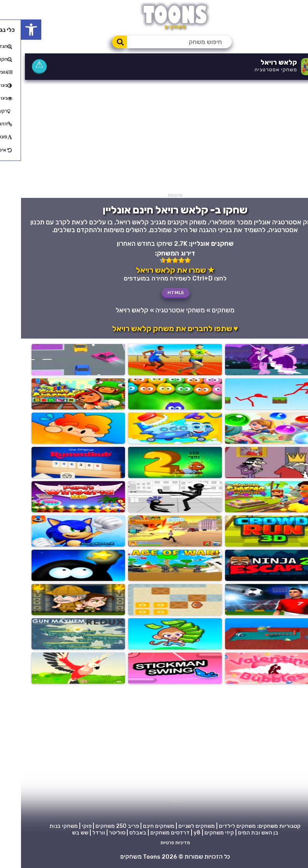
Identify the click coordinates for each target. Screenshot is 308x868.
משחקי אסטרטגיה (255, 70)
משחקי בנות (43, 826)
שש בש (59, 833)
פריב (112, 826)
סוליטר (96, 833)
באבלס (117, 833)
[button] (10, 30)
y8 (176, 833)
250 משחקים (90, 826)
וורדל (78, 833)
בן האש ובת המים (237, 833)
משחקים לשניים (176, 826)
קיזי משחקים (198, 833)
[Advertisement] (154, 138)
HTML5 (155, 293)
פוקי (66, 826)
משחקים (202, 310)
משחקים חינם (138, 826)
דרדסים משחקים (149, 833)
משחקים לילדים (216, 826)
